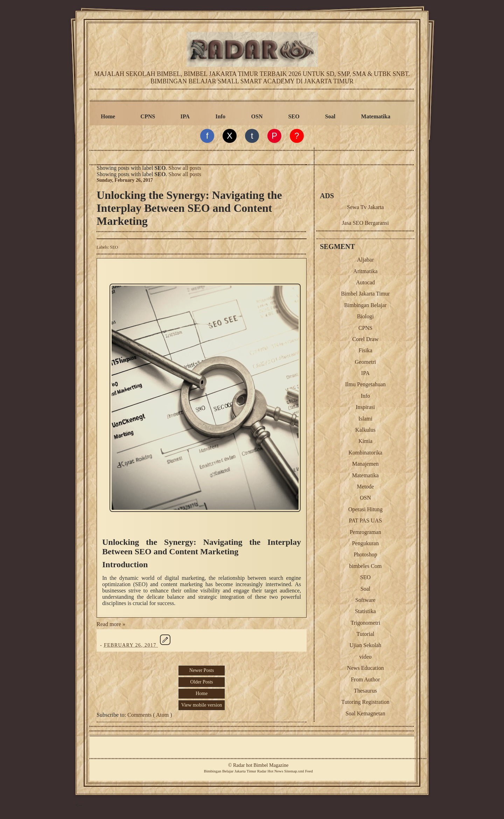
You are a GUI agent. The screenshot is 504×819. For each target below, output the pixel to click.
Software (365, 600)
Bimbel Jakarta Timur (365, 294)
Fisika (365, 350)
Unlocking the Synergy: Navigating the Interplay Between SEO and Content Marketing (189, 208)
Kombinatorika (366, 453)
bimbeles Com (366, 566)
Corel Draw (365, 339)
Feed (309, 771)
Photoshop (365, 554)
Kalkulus (365, 430)
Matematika (376, 116)
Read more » (111, 624)
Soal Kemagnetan (365, 713)
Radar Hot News (270, 771)
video (365, 657)
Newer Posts (202, 670)
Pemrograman (365, 532)
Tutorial (366, 634)
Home (108, 116)
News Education (365, 668)
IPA (185, 116)
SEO (294, 116)
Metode (366, 487)
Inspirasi (365, 407)
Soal (330, 116)
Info (220, 116)
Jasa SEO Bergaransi (365, 223)
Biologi (365, 316)
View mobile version (202, 705)
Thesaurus (365, 691)
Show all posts (185, 168)
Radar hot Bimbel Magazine (261, 765)
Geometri (365, 362)
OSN (257, 116)
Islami (365, 419)
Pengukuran (365, 543)
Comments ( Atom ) (150, 715)
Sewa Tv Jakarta (365, 207)
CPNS (148, 116)
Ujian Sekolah (365, 645)
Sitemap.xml (294, 771)
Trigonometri (366, 623)
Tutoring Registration (365, 702)
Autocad (365, 282)
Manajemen (365, 464)
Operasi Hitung (365, 509)
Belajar (228, 771)
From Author (365, 679)
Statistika (365, 611)
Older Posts (202, 682)
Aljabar (365, 260)
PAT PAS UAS (366, 520)
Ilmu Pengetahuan (365, 384)
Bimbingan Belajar (365, 305)
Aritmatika (365, 271)
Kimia (365, 441)
